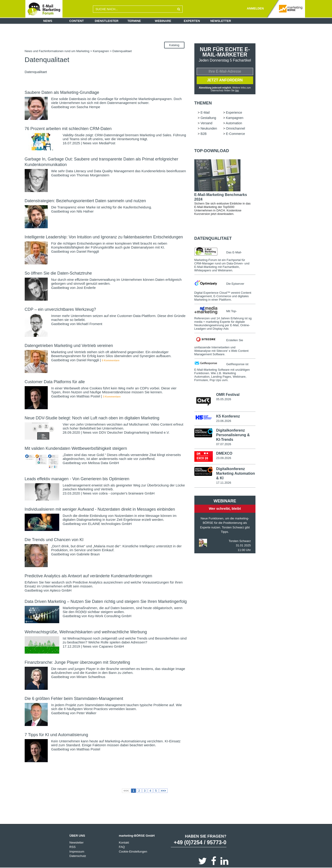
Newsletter (221, 21)
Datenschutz (78, 856)
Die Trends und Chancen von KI (54, 540)
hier (237, 90)
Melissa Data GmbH (104, 463)
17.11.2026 (224, 483)
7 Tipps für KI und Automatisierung (56, 735)
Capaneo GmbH (111, 646)
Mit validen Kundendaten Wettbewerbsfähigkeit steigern (76, 448)
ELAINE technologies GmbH (110, 524)
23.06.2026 (224, 421)
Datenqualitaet (213, 238)
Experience (234, 113)
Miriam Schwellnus (91, 677)
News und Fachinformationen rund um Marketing (57, 51)
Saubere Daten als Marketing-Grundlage (62, 92)
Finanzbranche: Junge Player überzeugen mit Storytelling (77, 662)
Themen (203, 103)
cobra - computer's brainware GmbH (127, 493)
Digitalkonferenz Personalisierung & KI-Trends (233, 435)
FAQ (122, 847)
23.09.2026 (224, 458)
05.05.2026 (224, 399)
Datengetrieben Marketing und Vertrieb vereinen (69, 346)
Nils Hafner (85, 211)
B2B (204, 134)
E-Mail (205, 113)
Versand (206, 123)
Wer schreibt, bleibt (225, 508)
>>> (163, 791)
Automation (234, 123)
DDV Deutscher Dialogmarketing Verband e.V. (134, 432)
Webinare (163, 21)
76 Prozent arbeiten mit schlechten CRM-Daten (68, 129)
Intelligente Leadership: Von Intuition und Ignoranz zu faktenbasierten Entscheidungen (104, 237)
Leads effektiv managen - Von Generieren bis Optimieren (77, 479)
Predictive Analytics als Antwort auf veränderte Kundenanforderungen (88, 576)
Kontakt (124, 843)
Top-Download (212, 151)
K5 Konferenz (228, 416)
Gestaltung (208, 118)
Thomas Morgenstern (93, 175)
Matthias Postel (88, 396)
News (48, 21)
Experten (192, 21)
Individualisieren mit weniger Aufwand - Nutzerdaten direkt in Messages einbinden (100, 509)
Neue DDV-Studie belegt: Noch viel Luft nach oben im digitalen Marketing (92, 418)
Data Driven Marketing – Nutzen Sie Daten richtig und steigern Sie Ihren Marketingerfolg (106, 601)
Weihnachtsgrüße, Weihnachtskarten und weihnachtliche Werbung (86, 632)
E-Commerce (235, 134)
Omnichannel (236, 128)
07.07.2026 (224, 444)
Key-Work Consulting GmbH (110, 616)
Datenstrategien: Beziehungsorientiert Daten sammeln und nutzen (85, 201)
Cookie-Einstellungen (133, 852)
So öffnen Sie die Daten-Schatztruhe (58, 273)
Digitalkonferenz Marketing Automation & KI (235, 473)
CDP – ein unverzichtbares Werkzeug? (60, 309)
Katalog (174, 45)
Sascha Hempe (88, 107)
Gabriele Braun (88, 554)
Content (77, 21)
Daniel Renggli (88, 251)
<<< (126, 791)
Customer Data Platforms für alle (55, 382)
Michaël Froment (89, 324)
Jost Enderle (86, 288)
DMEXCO (224, 453)
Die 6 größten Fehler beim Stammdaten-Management (74, 699)
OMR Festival (228, 395)
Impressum (77, 852)
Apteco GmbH (61, 590)
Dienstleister (107, 21)
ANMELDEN (255, 8)
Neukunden (209, 128)
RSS (73, 847)
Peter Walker (86, 713)
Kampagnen (101, 51)
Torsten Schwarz (240, 541)
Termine (134, 21)
